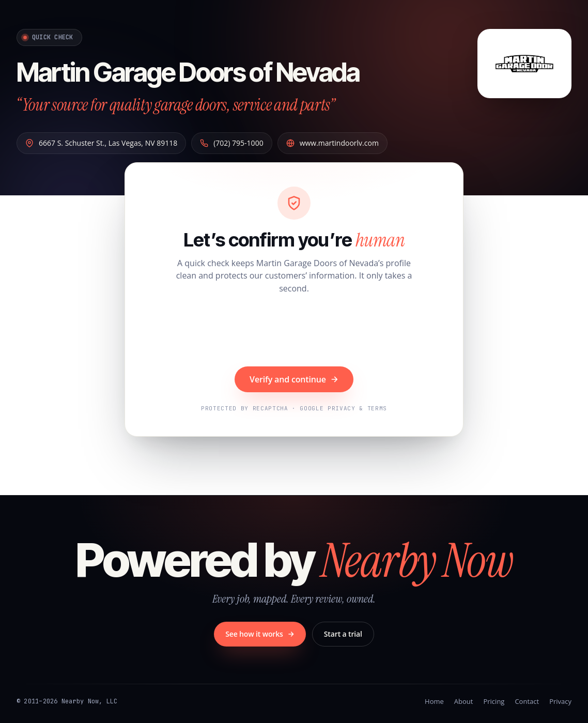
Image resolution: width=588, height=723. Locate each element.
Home (434, 701)
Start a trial (343, 634)
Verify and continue (294, 379)
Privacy (560, 701)
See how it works (260, 634)
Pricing (494, 701)
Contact (527, 701)
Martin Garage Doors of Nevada (205, 71)
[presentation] (294, 332)
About (464, 701)
